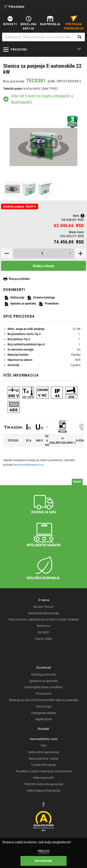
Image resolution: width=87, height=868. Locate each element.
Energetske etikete (44, 713)
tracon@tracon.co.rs (31, 465)
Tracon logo (44, 706)
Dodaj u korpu (44, 266)
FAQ (43, 746)
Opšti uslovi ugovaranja (43, 752)
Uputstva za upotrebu (20, 304)
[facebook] (43, 805)
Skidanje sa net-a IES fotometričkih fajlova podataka (43, 700)
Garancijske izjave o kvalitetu (43, 687)
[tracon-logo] (14, 7)
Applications (44, 719)
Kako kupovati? (43, 778)
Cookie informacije (43, 765)
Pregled (44, 851)
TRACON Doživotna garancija (43, 784)
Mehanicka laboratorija (44, 613)
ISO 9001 (44, 632)
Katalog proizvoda (43, 674)
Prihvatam (43, 861)
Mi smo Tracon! (44, 607)
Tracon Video (44, 639)
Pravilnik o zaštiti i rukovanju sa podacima (44, 771)
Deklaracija (14, 298)
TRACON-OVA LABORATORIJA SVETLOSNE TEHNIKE (43, 620)
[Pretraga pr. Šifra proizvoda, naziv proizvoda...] (43, 37)
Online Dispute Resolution (43, 791)
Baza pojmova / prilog (43, 759)
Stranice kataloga (41, 298)
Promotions (49, 304)
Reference (43, 626)
